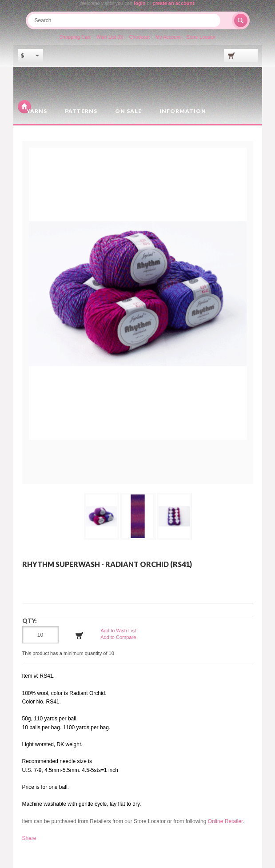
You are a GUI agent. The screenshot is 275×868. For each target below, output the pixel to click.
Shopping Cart (75, 37)
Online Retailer (225, 821)
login (139, 3)
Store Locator (201, 37)
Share (29, 838)
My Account (168, 37)
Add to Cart (80, 635)
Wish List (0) (110, 37)
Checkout (139, 37)
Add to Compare (118, 637)
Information (183, 111)
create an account (173, 3)
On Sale (128, 111)
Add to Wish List (118, 631)
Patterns (81, 111)
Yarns (37, 111)
